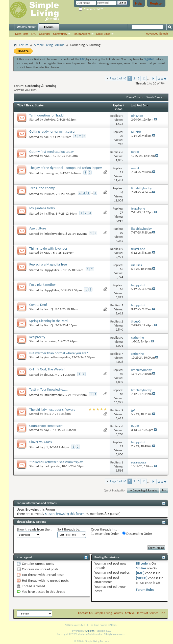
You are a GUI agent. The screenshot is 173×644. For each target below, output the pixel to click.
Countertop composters (46, 426)
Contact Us (85, 613)
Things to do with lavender (48, 248)
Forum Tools (133, 97)
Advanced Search (157, 34)
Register (156, 3)
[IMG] (140, 573)
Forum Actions (82, 34)
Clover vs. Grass (41, 442)
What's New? (26, 27)
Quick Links (103, 34)
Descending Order (137, 534)
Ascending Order (105, 534)
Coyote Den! (38, 305)
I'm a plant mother (43, 285)
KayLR (48, 156)
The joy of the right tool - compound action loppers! (66, 168)
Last (162, 79)
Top (164, 491)
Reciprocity (37, 337)
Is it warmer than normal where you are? (59, 353)
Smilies (141, 568)
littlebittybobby (54, 234)
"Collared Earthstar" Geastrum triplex (56, 462)
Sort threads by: (69, 529)
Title (20, 105)
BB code (142, 563)
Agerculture (38, 228)
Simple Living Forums (49, 45)
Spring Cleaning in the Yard (48, 321)
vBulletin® (90, 631)
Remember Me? (91, 9)
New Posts (22, 34)
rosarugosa (51, 173)
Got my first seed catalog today (52, 152)
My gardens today (42, 208)
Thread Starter (35, 105)
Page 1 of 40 (118, 78)
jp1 (46, 414)
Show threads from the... (34, 529)
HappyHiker (51, 270)
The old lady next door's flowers (52, 410)
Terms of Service (147, 613)
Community (60, 34)
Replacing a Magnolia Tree (48, 264)
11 (144, 78)
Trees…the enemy (42, 188)
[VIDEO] (142, 578)
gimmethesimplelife (57, 357)
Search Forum (154, 97)
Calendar (45, 34)
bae (46, 137)
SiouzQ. (49, 309)
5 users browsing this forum (65, 514)
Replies (118, 105)
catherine (50, 341)
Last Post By (140, 105)
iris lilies (49, 194)
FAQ (34, 34)
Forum (49, 27)
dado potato (52, 466)
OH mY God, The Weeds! (47, 369)
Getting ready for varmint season (53, 131)
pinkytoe (50, 119)
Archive (130, 613)
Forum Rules (145, 590)
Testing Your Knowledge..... (48, 389)
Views (119, 109)
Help (139, 3)
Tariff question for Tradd (46, 115)
